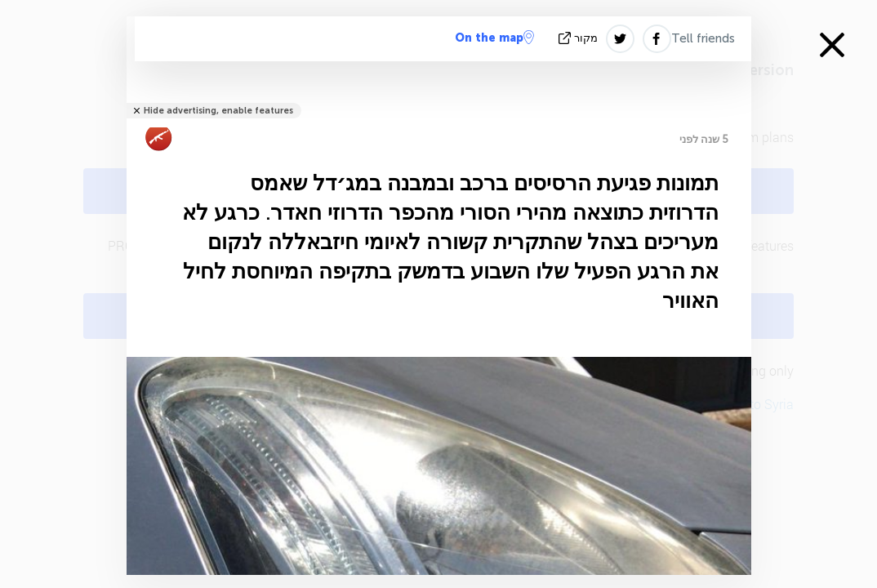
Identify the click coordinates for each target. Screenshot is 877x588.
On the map (494, 38)
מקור (580, 38)
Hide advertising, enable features (218, 111)
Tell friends (703, 38)
